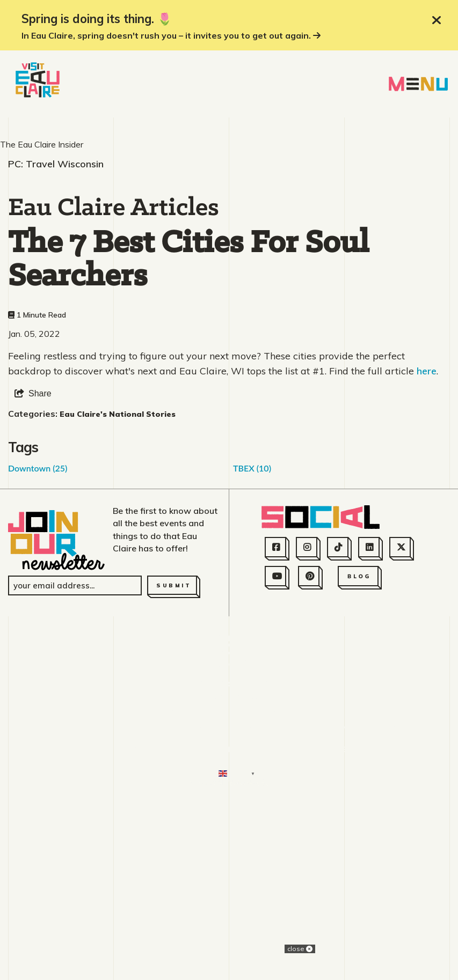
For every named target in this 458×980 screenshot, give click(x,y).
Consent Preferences (297, 935)
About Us (83, 914)
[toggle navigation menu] (418, 84)
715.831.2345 (229, 883)
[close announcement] (437, 20)
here (427, 556)
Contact (137, 914)
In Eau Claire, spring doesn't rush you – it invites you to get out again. (171, 35)
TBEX (252, 653)
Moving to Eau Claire (179, 935)
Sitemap (312, 914)
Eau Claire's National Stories (118, 599)
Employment (197, 914)
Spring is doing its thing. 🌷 (97, 19)
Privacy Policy (378, 914)
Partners (259, 914)
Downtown (38, 653)
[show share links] (33, 579)
